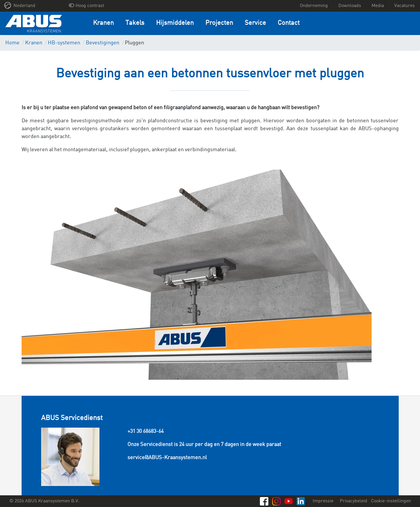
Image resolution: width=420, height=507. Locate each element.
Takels (135, 23)
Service (255, 23)
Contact (289, 23)
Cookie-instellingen (391, 501)
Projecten (219, 23)
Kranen (103, 23)
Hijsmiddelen (175, 23)
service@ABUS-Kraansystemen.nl (167, 458)
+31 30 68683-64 (146, 431)
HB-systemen (64, 43)
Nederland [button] (20, 5)
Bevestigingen (103, 43)
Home (12, 43)
